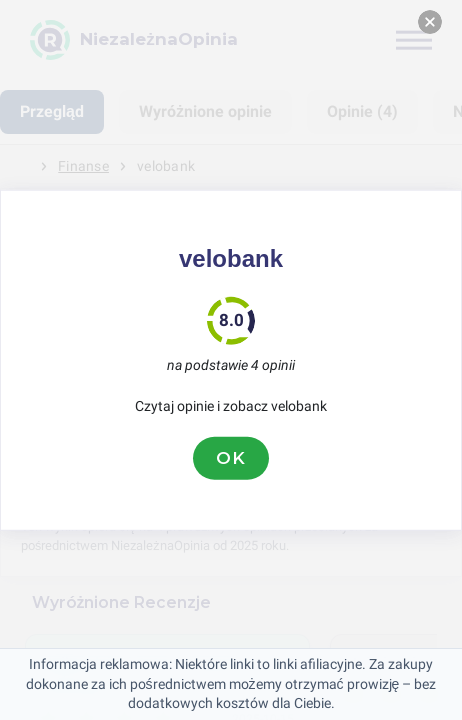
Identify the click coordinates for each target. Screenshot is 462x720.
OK (231, 458)
